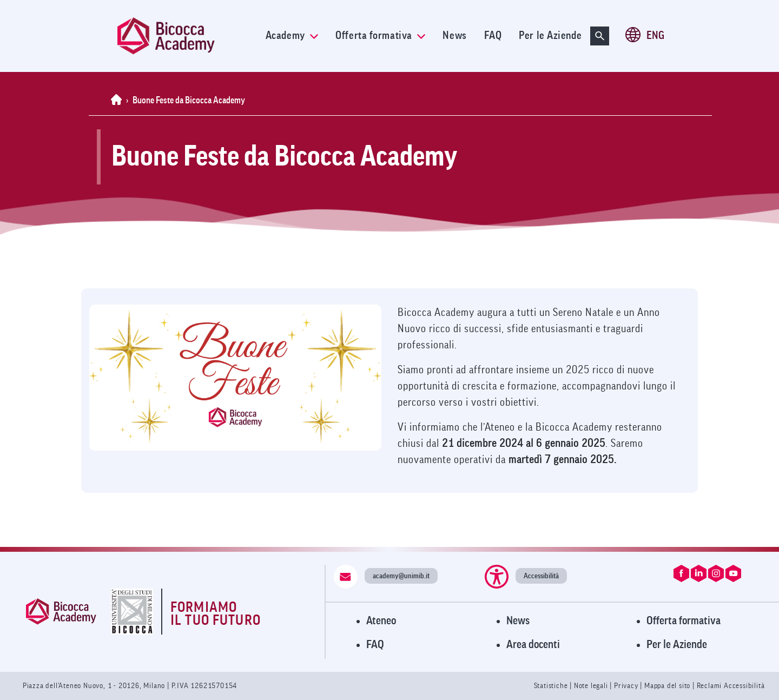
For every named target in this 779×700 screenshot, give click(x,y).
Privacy (626, 686)
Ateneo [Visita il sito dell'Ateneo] (381, 621)
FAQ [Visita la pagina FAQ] (375, 645)
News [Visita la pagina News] (518, 621)
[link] (187, 36)
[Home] (118, 100)
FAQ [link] (493, 36)
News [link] (454, 36)
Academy (292, 36)
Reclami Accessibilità (731, 686)
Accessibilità (541, 576)
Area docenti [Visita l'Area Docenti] (533, 645)
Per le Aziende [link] (550, 36)
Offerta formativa (380, 36)
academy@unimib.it (401, 576)
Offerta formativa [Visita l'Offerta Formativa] (684, 621)
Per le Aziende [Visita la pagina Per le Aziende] (677, 645)
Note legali (592, 686)
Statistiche (552, 686)
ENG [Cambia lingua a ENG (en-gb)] (655, 36)
